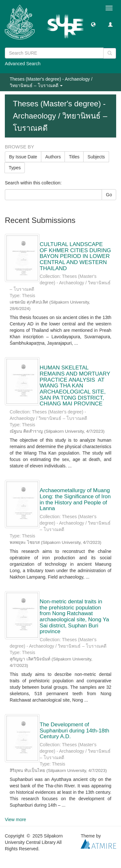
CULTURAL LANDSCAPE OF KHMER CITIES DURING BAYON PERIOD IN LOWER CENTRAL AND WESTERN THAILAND (75, 256)
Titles (74, 157)
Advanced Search (23, 64)
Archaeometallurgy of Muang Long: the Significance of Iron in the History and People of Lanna (75, 499)
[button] (93, 24)
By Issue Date (23, 157)
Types (15, 168)
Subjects (96, 157)
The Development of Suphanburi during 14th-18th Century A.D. (75, 731)
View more (15, 819)
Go (109, 195)
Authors (53, 157)
